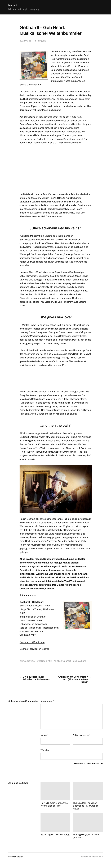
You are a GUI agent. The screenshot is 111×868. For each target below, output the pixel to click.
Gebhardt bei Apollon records (34, 649)
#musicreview (28, 661)
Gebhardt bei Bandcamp (32, 642)
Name (44, 735)
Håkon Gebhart (63, 661)
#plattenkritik (45, 661)
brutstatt (13, 5)
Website (45, 750)
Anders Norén (96, 857)
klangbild (42, 41)
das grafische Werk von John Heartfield (70, 92)
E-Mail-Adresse (82, 735)
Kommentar (47, 701)
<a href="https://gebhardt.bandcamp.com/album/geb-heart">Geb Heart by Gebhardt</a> (56, 378)
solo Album (80, 661)
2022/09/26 (25, 41)
